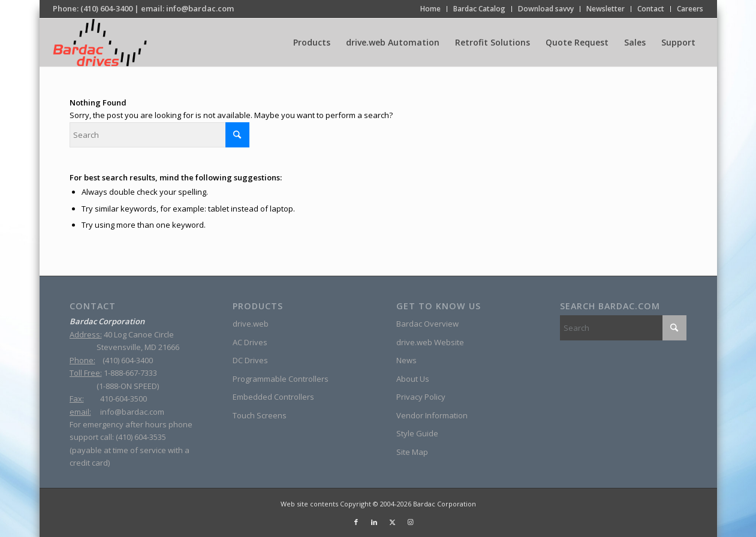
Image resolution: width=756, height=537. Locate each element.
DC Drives (250, 360)
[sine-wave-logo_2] (100, 43)
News (406, 360)
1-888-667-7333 (130, 373)
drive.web (251, 324)
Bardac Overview (427, 324)
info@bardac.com (200, 8)
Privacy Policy (421, 397)
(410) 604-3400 (106, 8)
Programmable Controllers (281, 379)
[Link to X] (392, 522)
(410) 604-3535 (141, 437)
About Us (413, 379)
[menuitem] (431, 9)
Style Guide (417, 433)
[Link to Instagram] (410, 522)
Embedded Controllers (273, 397)
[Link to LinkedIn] (374, 522)
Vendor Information (432, 415)
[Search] (159, 135)
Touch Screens (260, 415)
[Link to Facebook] (356, 522)
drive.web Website (430, 342)
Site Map (412, 452)
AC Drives (250, 342)
